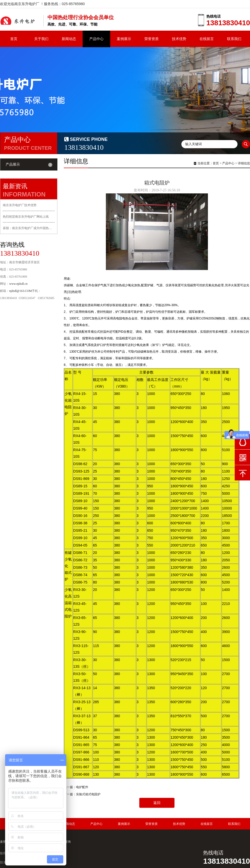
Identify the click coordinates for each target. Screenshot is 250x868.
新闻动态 (69, 39)
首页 (14, 39)
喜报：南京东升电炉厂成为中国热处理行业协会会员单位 (29, 228)
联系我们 (234, 39)
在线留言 (207, 39)
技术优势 (179, 39)
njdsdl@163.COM (21, 291)
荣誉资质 (152, 39)
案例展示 (124, 39)
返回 (157, 803)
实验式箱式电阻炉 (88, 794)
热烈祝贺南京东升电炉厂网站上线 (26, 217)
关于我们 (41, 39)
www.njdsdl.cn (18, 284)
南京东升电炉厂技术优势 (20, 205)
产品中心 (96, 39)
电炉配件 (82, 787)
